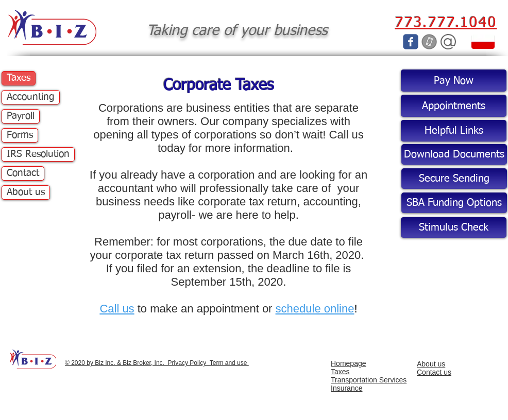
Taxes (19, 78)
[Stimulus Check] (454, 227)
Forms (20, 135)
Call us (117, 309)
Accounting (31, 97)
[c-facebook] (411, 42)
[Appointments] (454, 106)
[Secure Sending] (454, 179)
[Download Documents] (454, 154)
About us (26, 192)
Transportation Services (369, 380)
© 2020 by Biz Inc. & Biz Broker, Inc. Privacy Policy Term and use (157, 363)
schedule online (315, 309)
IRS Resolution (38, 154)
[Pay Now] (454, 81)
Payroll (21, 116)
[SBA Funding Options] (454, 203)
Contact (23, 173)
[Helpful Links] (454, 131)
